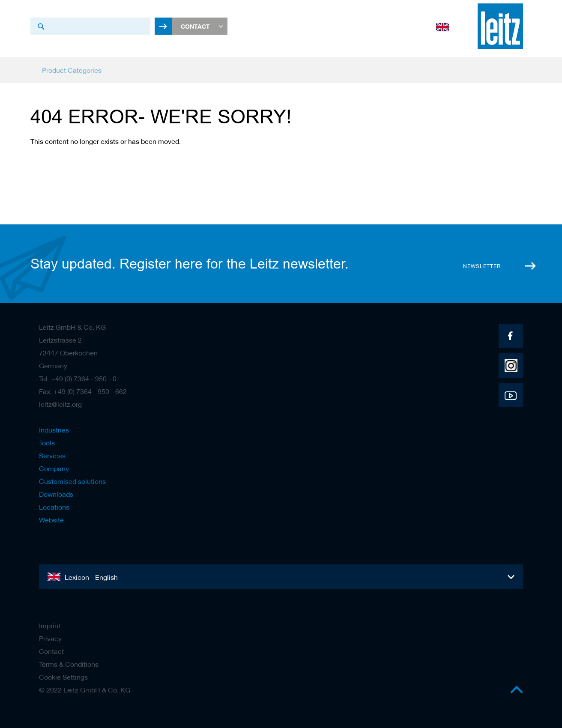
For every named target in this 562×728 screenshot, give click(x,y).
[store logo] (500, 26)
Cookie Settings (63, 677)
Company (54, 468)
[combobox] (90, 26)
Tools (47, 443)
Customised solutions (72, 481)
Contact (51, 651)
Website (51, 520)
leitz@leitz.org (60, 404)
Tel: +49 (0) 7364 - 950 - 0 (78, 379)
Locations (54, 507)
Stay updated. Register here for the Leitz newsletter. (190, 264)
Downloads (56, 494)
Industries (54, 430)
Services (52, 456)
